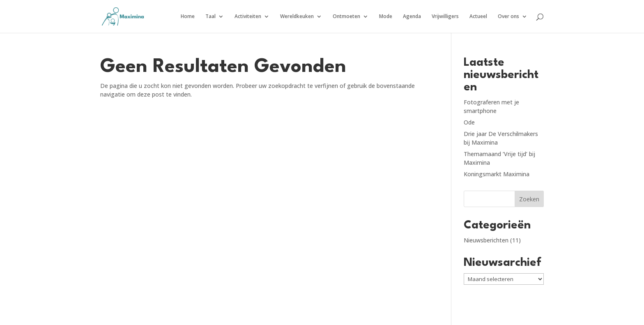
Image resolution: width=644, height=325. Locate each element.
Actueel (478, 17)
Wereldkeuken (297, 17)
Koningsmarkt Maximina (497, 174)
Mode (386, 17)
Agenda (412, 17)
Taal (210, 17)
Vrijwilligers (445, 17)
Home (188, 17)
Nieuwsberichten (486, 240)
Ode (469, 122)
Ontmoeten (346, 17)
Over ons (508, 17)
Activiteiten (248, 17)
